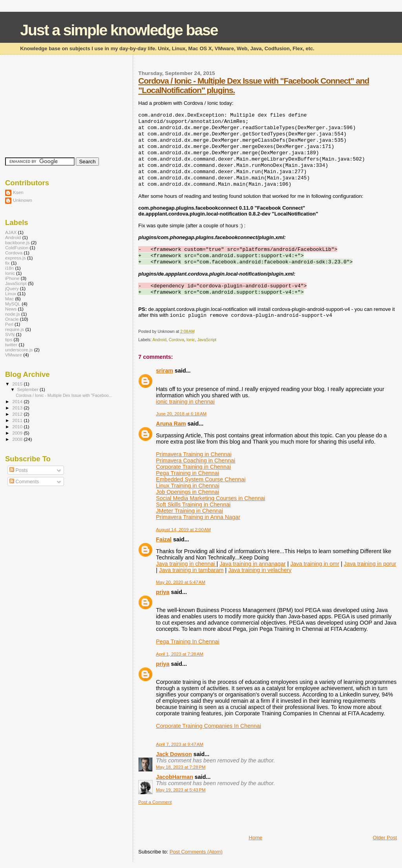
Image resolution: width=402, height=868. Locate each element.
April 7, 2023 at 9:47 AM (180, 744)
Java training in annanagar (253, 564)
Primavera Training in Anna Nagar (198, 517)
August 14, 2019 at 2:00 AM (183, 530)
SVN (10, 334)
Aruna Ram (171, 424)
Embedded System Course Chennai (201, 479)
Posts (18, 470)
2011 (18, 420)
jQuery (12, 288)
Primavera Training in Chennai (194, 454)
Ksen (18, 192)
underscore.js (19, 350)
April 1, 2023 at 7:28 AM (180, 654)
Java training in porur (370, 564)
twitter (11, 344)
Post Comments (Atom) (196, 852)
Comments (24, 482)
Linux (11, 293)
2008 (18, 439)
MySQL (13, 304)
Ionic (191, 340)
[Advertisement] (230, 817)
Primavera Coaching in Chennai (196, 460)
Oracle (12, 319)
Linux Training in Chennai (187, 486)
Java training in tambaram (191, 570)
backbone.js (17, 242)
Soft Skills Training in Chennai (193, 504)
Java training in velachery (260, 570)
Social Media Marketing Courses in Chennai (210, 498)
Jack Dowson (174, 754)
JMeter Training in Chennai (189, 511)
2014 (18, 401)
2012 (18, 414)
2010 (18, 427)
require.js (15, 329)
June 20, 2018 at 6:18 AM (181, 414)
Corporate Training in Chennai (193, 467)
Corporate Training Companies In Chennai (208, 726)
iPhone (12, 278)
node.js (13, 314)
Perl (9, 324)
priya (163, 592)
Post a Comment (155, 802)
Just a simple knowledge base (119, 30)
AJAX (11, 232)
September (29, 389)
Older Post (385, 838)
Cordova (176, 340)
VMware (14, 355)
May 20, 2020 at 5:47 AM (181, 582)
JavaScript (207, 340)
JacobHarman (175, 777)
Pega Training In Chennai (187, 641)
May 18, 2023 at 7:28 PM (181, 767)
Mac (9, 299)
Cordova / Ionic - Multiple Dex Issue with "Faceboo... (64, 395)
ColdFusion (17, 248)
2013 (18, 408)
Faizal (164, 539)
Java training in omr (315, 564)
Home (256, 838)
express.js (16, 258)
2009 (18, 433)
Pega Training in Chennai (187, 473)
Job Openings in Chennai (187, 492)
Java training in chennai (186, 564)
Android (159, 340)
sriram (164, 371)
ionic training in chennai (185, 402)
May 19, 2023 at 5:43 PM (181, 790)
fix (7, 263)
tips (9, 339)
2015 (18, 384)
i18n (9, 268)
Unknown (23, 200)
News (11, 309)
